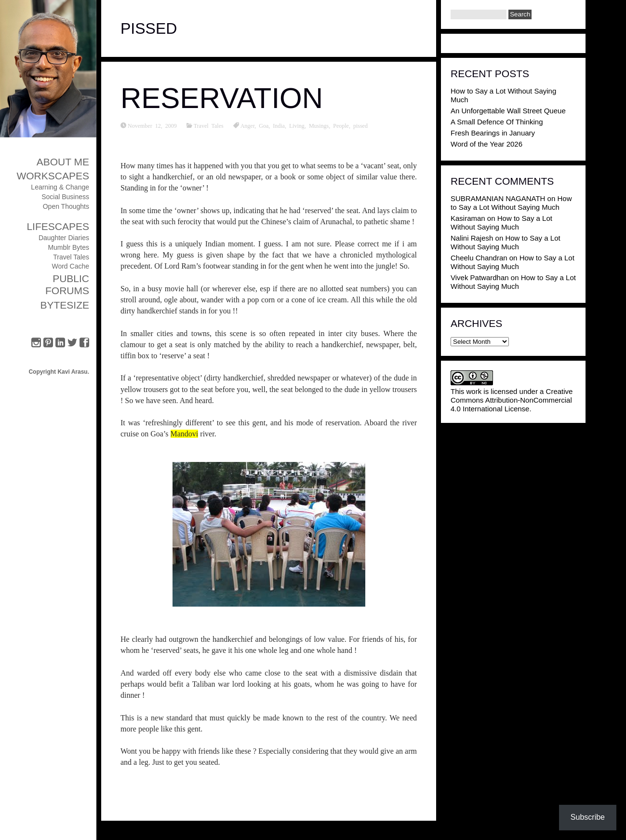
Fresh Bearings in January (493, 133)
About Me (63, 162)
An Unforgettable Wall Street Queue (508, 111)
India (279, 125)
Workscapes (53, 176)
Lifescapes (58, 226)
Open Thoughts (66, 206)
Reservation (222, 98)
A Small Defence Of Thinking (497, 122)
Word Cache (70, 266)
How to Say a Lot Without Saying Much (511, 203)
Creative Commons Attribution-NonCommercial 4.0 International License (512, 400)
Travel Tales (71, 257)
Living (297, 125)
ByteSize (65, 305)
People (341, 125)
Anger (248, 125)
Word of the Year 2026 (486, 144)
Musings (319, 125)
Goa (264, 125)
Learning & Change (60, 187)
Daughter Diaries (64, 238)
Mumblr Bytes (68, 247)
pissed (360, 125)
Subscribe (588, 817)
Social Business (65, 197)
